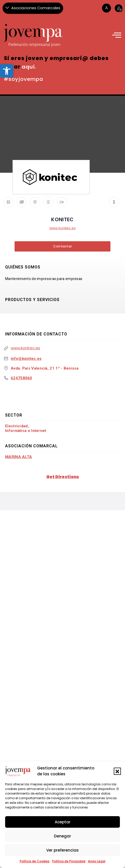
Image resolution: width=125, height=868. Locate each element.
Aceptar (63, 822)
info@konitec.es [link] (26, 359)
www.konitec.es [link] (62, 228)
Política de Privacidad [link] (69, 861)
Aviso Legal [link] (97, 861)
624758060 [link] (21, 378)
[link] (7, 71)
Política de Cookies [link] (35, 861)
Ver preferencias (62, 850)
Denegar (62, 836)
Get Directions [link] (63, 477)
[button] (117, 771)
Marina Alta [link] (19, 457)
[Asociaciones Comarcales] (33, 8)
